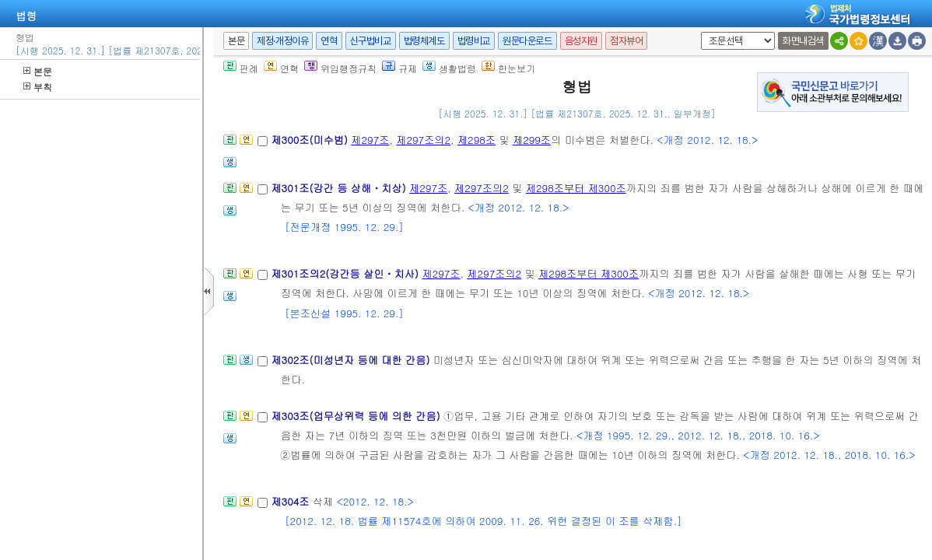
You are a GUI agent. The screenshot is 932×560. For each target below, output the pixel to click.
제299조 (532, 140)
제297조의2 (423, 140)
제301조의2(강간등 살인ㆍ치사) (346, 273)
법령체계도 (424, 41)
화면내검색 (803, 41)
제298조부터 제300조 (576, 188)
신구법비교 (371, 41)
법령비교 (474, 41)
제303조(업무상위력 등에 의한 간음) (357, 416)
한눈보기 (508, 68)
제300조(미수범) (311, 140)
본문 (38, 71)
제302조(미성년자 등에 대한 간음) (352, 360)
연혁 (329, 41)
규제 (399, 68)
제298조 (477, 140)
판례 (241, 68)
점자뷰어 (626, 41)
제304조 (291, 501)
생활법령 (449, 68)
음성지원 (581, 41)
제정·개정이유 (282, 41)
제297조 (370, 140)
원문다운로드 (527, 41)
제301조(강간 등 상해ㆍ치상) (340, 188)
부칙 (38, 87)
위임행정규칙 (340, 68)
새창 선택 (698, 32)
